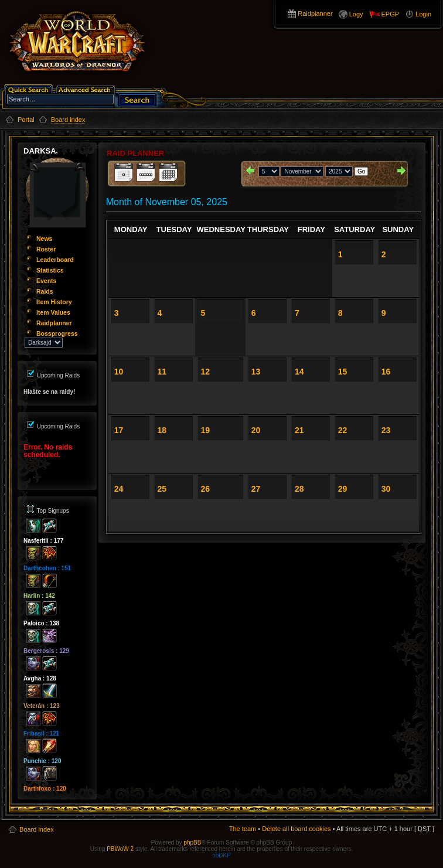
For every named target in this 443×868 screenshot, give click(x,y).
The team (243, 829)
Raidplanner (315, 13)
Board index (37, 829)
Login (423, 14)
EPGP (391, 14)
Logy (356, 14)
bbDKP (221, 855)
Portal (26, 120)
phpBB (192, 843)
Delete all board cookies (296, 829)
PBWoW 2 (120, 849)
